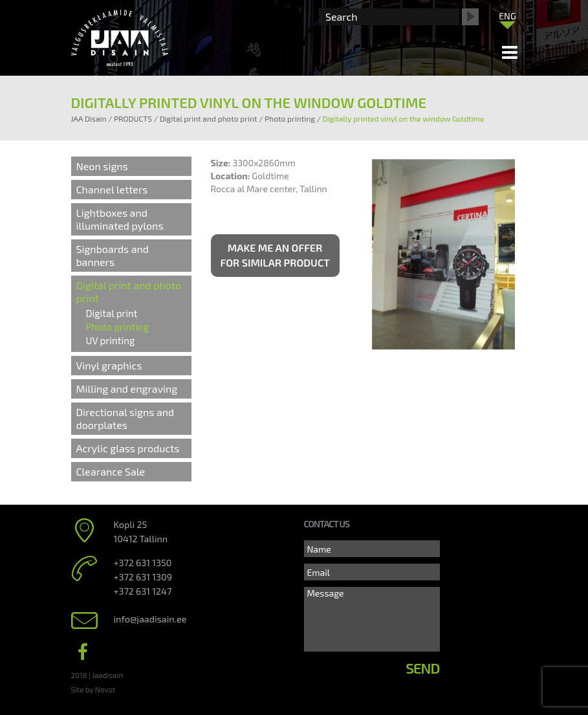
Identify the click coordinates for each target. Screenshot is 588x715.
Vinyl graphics (109, 365)
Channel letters (112, 189)
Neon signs (102, 166)
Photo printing (117, 327)
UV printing (111, 340)
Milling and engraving (127, 389)
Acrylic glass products (128, 448)
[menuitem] (508, 16)
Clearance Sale (111, 471)
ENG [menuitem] (507, 16)
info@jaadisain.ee (150, 619)
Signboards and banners (113, 255)
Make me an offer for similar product (275, 255)
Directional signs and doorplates (125, 418)
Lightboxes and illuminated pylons (120, 219)
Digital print (112, 313)
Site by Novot (93, 689)
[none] (508, 19)
